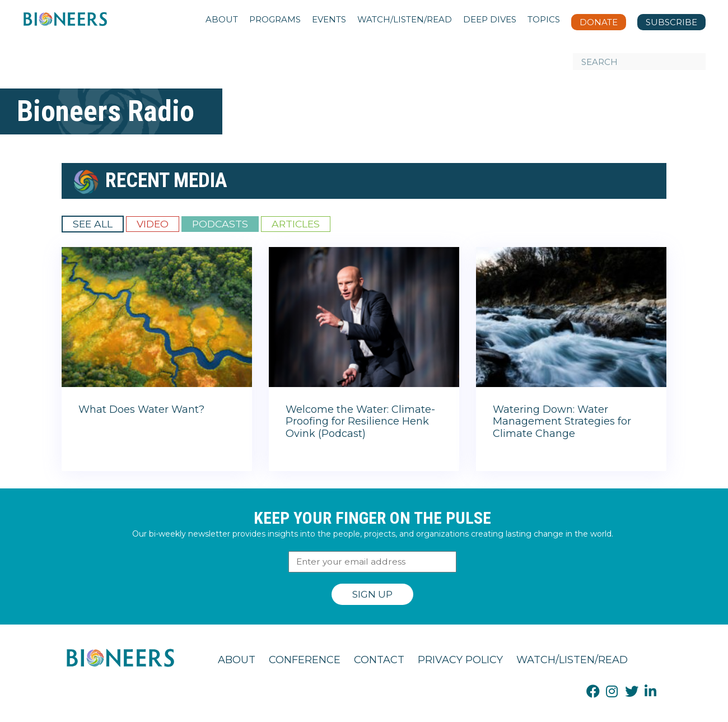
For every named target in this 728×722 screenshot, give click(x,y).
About (237, 660)
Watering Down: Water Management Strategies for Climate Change (562, 421)
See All (93, 224)
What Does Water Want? (141, 409)
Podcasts (220, 224)
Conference (305, 660)
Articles (296, 224)
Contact (379, 660)
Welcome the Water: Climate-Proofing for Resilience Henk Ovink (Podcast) (360, 421)
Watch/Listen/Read (572, 660)
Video (153, 224)
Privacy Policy (460, 660)
